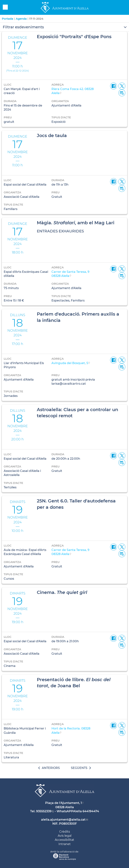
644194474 (91, 811)
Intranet (65, 844)
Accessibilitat (64, 840)
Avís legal (65, 836)
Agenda (21, 19)
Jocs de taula (52, 135)
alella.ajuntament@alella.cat (63, 820)
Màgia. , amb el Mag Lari (76, 223)
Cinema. (62, 592)
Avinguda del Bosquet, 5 (70, 363)
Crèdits (65, 832)
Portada (7, 19)
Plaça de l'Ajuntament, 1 (63, 803)
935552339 (44, 811)
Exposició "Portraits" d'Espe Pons (74, 37)
